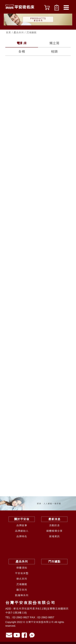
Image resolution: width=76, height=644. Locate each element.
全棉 (22, 52)
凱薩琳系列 (22, 595)
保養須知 (22, 568)
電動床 (22, 43)
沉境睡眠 (22, 584)
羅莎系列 (22, 590)
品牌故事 (22, 525)
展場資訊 (54, 536)
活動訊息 (54, 525)
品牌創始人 (22, 531)
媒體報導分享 (54, 531)
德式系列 (22, 579)
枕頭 (54, 52)
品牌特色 (22, 536)
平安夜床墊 (22, 573)
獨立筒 (54, 43)
